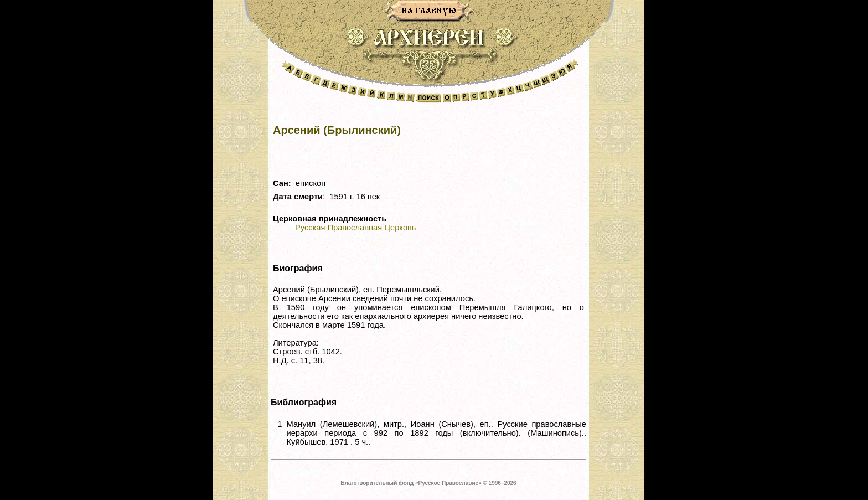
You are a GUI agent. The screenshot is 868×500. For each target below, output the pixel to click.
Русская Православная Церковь (355, 228)
